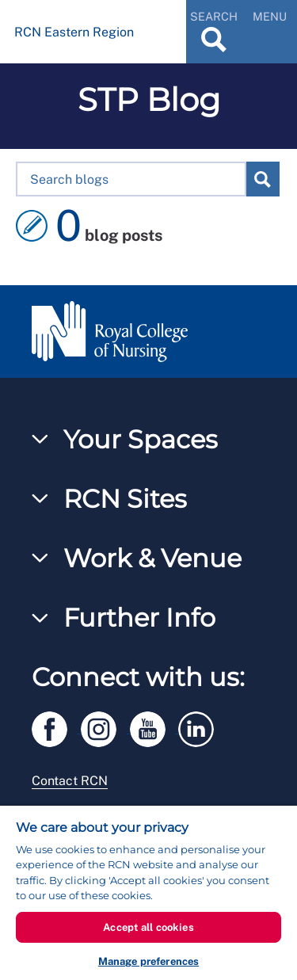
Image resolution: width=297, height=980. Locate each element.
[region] (148, 893)
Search (262, 179)
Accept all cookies (148, 927)
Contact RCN (70, 781)
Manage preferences (148, 961)
